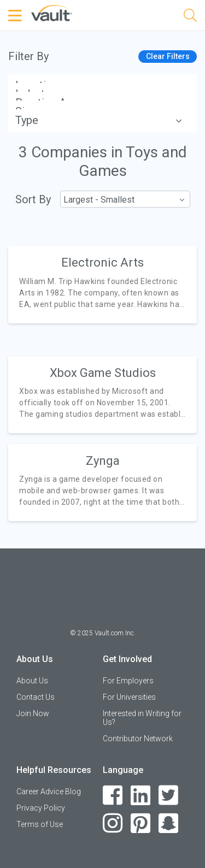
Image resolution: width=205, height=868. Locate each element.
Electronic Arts (102, 262)
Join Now (33, 713)
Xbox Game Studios (103, 373)
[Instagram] (113, 823)
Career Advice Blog (49, 792)
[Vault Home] (52, 12)
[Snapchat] (169, 823)
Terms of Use (40, 824)
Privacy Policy (41, 808)
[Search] (190, 17)
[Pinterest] (141, 823)
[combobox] (125, 199)
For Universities (129, 697)
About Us (32, 681)
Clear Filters (168, 56)
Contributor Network (138, 739)
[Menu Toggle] (16, 16)
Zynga (103, 461)
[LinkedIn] (141, 796)
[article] (102, 284)
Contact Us (36, 697)
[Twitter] (169, 796)
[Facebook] (113, 796)
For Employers (128, 681)
